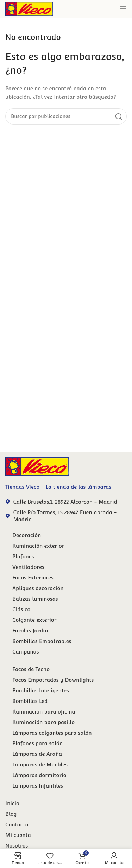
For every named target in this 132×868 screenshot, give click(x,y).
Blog (11, 814)
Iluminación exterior (38, 546)
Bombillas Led (30, 701)
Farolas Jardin (30, 630)
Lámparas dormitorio (39, 775)
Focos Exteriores (33, 578)
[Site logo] (29, 8)
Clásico (21, 609)
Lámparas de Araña (37, 754)
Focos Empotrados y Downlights (53, 680)
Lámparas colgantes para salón (52, 733)
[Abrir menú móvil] (123, 9)
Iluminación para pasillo (43, 722)
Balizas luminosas (35, 599)
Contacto (17, 824)
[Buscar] (66, 116)
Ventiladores (28, 567)
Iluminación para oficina (44, 712)
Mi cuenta (18, 835)
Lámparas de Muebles (40, 764)
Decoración (27, 535)
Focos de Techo (31, 669)
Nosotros (17, 846)
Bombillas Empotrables (42, 641)
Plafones (23, 556)
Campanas (26, 652)
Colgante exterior (34, 620)
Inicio (12, 803)
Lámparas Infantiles (38, 786)
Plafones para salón (37, 743)
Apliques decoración (38, 588)
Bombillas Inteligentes (41, 690)
